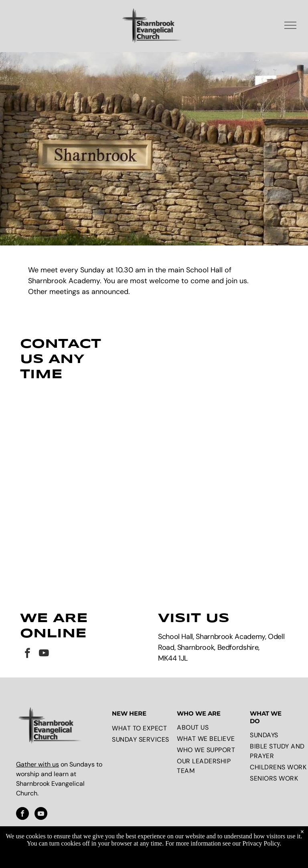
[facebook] (27, 645)
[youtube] (44, 645)
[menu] (290, 25)
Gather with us (37, 755)
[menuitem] (142, 719)
